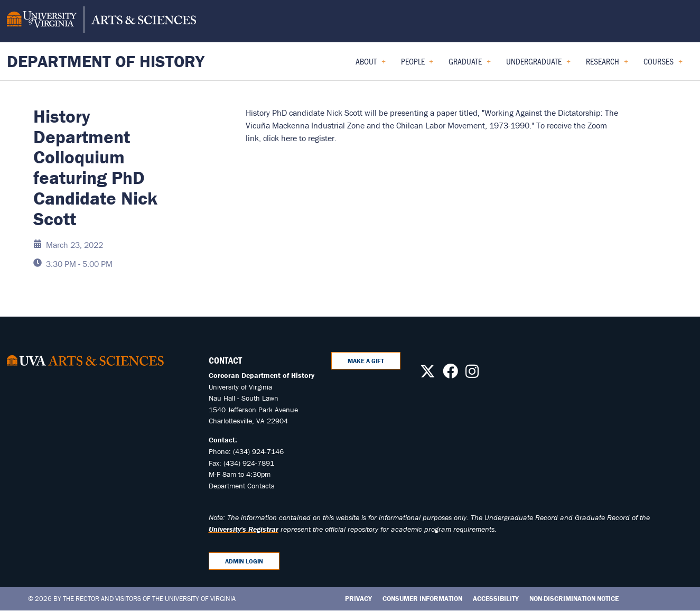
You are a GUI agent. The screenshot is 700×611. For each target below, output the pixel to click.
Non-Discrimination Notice (574, 599)
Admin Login (244, 561)
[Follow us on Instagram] (472, 374)
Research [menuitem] (607, 65)
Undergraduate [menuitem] (538, 65)
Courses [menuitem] (663, 65)
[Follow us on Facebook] (450, 374)
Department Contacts (242, 486)
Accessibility (496, 599)
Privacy (358, 599)
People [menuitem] (417, 65)
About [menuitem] (371, 65)
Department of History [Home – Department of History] (106, 61)
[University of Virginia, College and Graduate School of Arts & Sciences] (101, 21)
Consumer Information (422, 599)
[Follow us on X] (428, 374)
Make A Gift (366, 361)
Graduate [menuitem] (470, 65)
